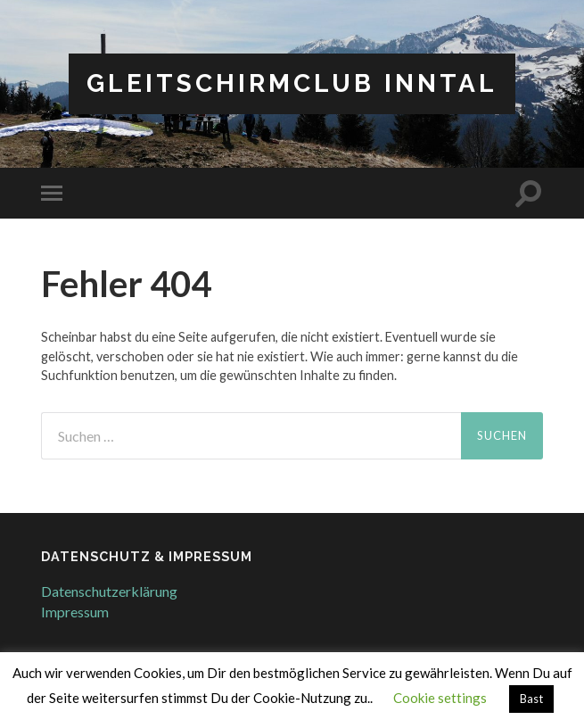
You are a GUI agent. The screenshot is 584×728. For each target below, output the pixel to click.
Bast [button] (531, 699)
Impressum (75, 612)
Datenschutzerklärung (109, 591)
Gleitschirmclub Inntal (292, 83)
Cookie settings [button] (440, 698)
